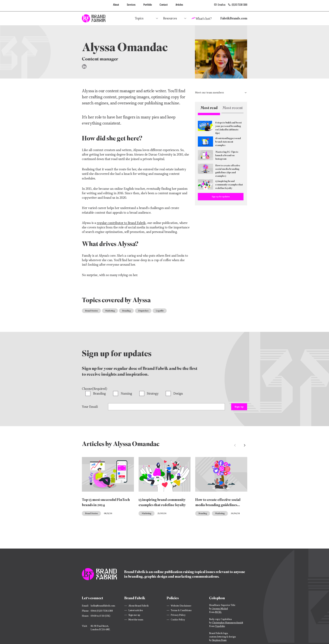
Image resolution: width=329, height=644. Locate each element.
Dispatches (143, 311)
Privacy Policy (178, 615)
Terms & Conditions (181, 610)
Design (178, 393)
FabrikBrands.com (234, 18)
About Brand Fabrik (139, 606)
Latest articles (136, 610)
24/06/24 (235, 513)
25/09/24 (162, 513)
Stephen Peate (219, 640)
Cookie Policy (178, 620)
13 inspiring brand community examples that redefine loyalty (229, 184)
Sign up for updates (221, 196)
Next (245, 445)
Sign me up (134, 615)
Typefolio (220, 626)
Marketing (110, 311)
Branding (126, 311)
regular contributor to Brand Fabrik (121, 223)
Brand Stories (91, 311)
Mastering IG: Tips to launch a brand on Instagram (227, 155)
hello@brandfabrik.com (103, 606)
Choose (94, 389)
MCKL (218, 612)
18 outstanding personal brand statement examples (228, 142)
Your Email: (90, 407)
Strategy (153, 393)
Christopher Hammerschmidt (228, 623)
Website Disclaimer (181, 606)
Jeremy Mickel (220, 609)
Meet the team (136, 620)
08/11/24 (108, 513)
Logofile (160, 311)
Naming (126, 393)
